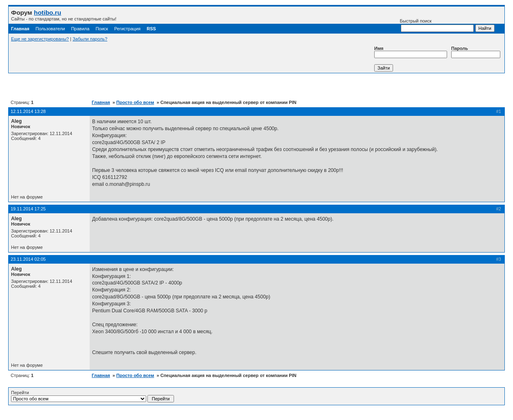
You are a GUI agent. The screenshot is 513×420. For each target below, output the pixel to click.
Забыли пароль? (90, 39)
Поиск (102, 29)
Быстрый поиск (437, 25)
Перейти (93, 396)
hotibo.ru (48, 12)
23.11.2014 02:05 (28, 259)
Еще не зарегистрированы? (40, 39)
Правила (80, 29)
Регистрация (127, 29)
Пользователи (50, 29)
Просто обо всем (135, 102)
